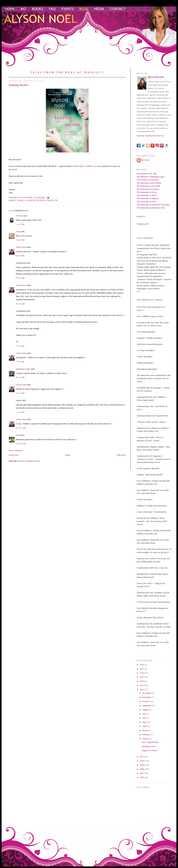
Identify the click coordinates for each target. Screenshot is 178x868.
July (144, 714)
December (147, 693)
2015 (142, 677)
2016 (142, 673)
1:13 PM (20, 224)
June (145, 718)
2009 (142, 765)
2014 (142, 681)
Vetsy (18, 231)
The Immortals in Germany (148, 189)
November (147, 697)
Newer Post (14, 455)
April (145, 726)
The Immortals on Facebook (148, 186)
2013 (142, 685)
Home (68, 455)
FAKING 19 (91, 166)
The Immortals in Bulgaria (148, 198)
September (147, 705)
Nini (18, 435)
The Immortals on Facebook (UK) (151, 208)
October (146, 701)
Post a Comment (16, 450)
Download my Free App (147, 173)
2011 (142, 757)
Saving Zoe (52, 200)
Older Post (121, 455)
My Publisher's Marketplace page (151, 177)
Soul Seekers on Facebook (148, 180)
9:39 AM (20, 304)
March (145, 730)
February (146, 734)
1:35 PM (20, 346)
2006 (142, 777)
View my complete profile (150, 136)
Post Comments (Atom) (30, 461)
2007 (142, 773)
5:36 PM (20, 240)
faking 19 (22, 200)
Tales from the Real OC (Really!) (67, 72)
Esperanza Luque (23, 369)
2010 (142, 761)
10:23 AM (21, 428)
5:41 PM (20, 393)
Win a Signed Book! (150, 742)
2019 (142, 665)
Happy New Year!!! (150, 750)
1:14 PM (20, 412)
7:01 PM (20, 362)
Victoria (19, 216)
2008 (142, 769)
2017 (142, 669)
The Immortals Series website (149, 183)
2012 (142, 689)
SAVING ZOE (78, 166)
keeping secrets (37, 200)
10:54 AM (21, 444)
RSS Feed (145, 160)
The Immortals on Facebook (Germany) (153, 205)
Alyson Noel (21, 247)
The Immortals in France (147, 192)
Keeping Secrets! (149, 746)
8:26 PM (20, 256)
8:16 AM (20, 377)
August (146, 710)
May (145, 722)
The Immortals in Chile (146, 202)
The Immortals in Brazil (147, 195)
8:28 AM (20, 278)
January (146, 739)
